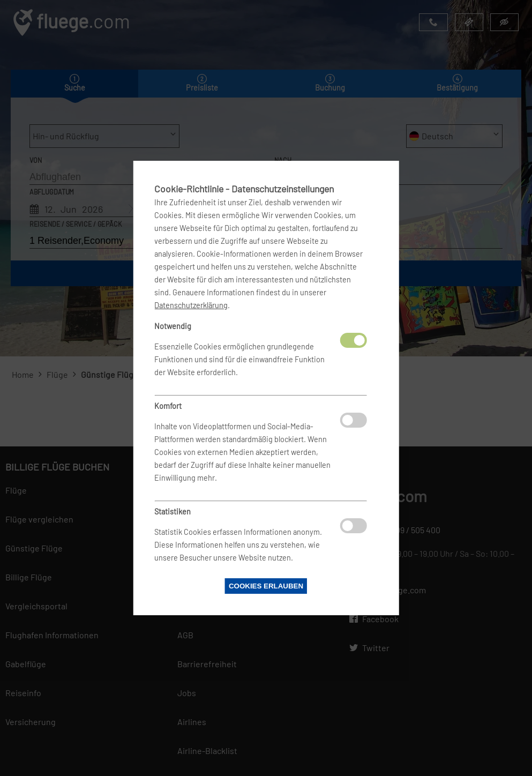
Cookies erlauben (266, 586)
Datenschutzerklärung (191, 305)
